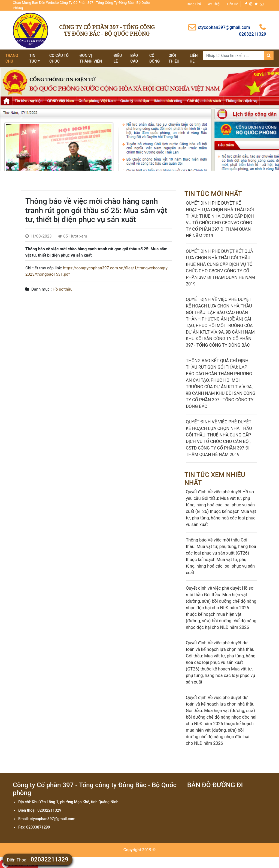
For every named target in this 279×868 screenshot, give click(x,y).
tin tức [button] (33, 58)
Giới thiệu (214, 4)
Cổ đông (154, 58)
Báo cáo (134, 58)
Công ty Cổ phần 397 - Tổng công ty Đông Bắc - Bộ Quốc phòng (107, 30)
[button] (21, 119)
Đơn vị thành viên (91, 58)
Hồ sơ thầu (63, 289)
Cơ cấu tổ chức (59, 58)
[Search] (238, 56)
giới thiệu (174, 58)
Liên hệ (232, 4)
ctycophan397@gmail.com (219, 27)
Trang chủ (193, 4)
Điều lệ (118, 58)
